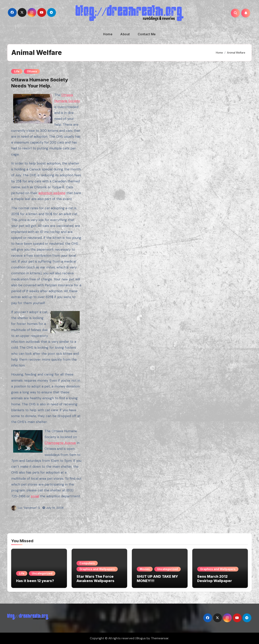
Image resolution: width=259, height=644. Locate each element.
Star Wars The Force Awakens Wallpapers (95, 579)
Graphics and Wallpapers (97, 569)
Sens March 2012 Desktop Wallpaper (215, 579)
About (125, 34)
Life (17, 71)
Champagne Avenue (60, 443)
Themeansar (160, 638)
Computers (87, 563)
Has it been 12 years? (35, 581)
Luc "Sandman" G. (26, 508)
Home (108, 34)
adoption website (52, 193)
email (35, 496)
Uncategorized (42, 573)
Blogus (141, 638)
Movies (145, 569)
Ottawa (32, 71)
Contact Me (147, 34)
